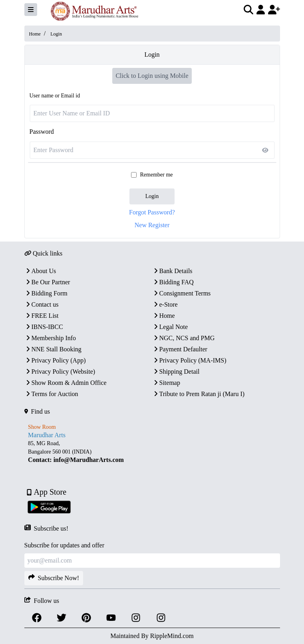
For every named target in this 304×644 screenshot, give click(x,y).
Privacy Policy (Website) (60, 372)
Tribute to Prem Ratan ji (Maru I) (199, 394)
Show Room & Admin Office (66, 383)
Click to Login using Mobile (152, 76)
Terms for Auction (51, 394)
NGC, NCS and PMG (184, 338)
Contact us (42, 304)
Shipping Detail (176, 372)
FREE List (42, 316)
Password (42, 132)
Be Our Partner (47, 282)
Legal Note (170, 327)
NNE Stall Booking (53, 349)
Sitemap (166, 383)
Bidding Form (46, 293)
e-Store (165, 304)
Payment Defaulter (180, 349)
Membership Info (50, 338)
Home (35, 34)
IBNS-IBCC (44, 327)
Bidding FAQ (173, 282)
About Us (40, 271)
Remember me (156, 175)
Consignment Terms (182, 293)
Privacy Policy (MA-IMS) (189, 360)
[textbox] (152, 452)
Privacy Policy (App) (55, 360)
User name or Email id (55, 96)
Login (152, 196)
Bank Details (172, 271)
